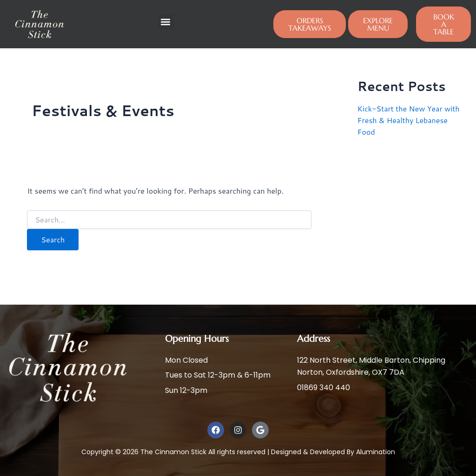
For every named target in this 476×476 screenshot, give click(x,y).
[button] (166, 22)
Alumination (376, 452)
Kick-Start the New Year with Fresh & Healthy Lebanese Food (409, 120)
